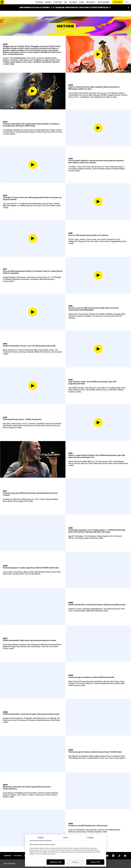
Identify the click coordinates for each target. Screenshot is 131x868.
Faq (66, 2)
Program (39, 2)
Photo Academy (104, 2)
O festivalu (58, 2)
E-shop (82, 2)
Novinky (48, 2)
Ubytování (73, 2)
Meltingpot (91, 2)
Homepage (7, 856)
